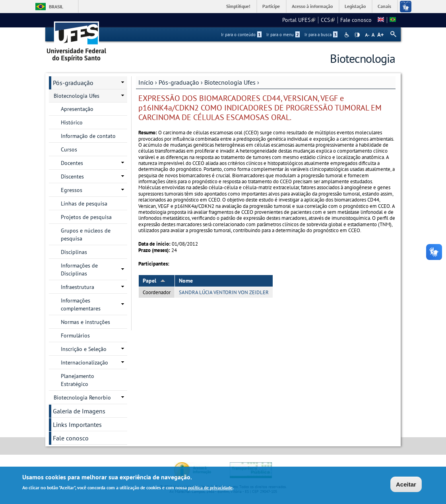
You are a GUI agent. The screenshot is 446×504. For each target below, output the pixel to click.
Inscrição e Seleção (84, 349)
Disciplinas (74, 252)
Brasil (56, 7)
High (357, 35)
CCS (328, 20)
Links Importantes (77, 425)
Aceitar (406, 485)
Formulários (75, 335)
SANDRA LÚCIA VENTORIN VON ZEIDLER (224, 292)
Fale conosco (356, 20)
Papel (154, 281)
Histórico (72, 122)
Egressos (72, 190)
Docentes (72, 163)
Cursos (69, 149)
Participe (271, 6)
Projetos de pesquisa (86, 217)
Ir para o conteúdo (241, 35)
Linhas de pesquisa (84, 204)
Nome (186, 281)
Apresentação (77, 109)
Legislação (355, 6)
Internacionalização (84, 362)
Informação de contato (88, 136)
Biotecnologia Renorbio (82, 397)
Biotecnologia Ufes (230, 82)
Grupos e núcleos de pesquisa (86, 235)
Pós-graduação (179, 82)
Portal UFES (299, 20)
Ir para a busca (321, 35)
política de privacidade (210, 489)
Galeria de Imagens (79, 411)
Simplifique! (238, 6)
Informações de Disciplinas (79, 269)
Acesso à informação (312, 6)
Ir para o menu (283, 35)
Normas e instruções (85, 322)
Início (146, 82)
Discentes (72, 176)
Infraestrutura (78, 287)
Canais (384, 6)
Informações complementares (81, 304)
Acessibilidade (348, 35)
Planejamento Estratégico (78, 380)
